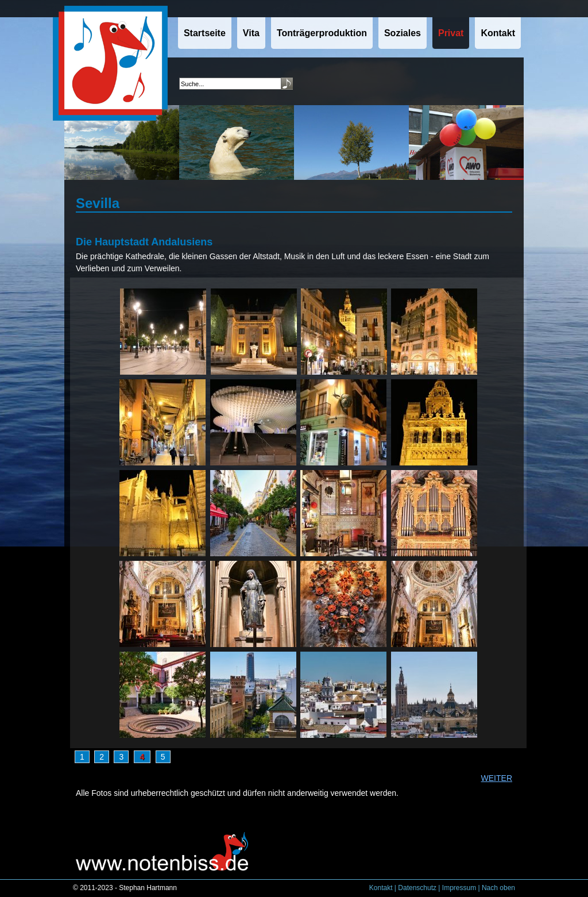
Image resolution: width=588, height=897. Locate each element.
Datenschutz (417, 888)
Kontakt (381, 888)
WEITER (497, 778)
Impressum (459, 888)
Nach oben (498, 888)
